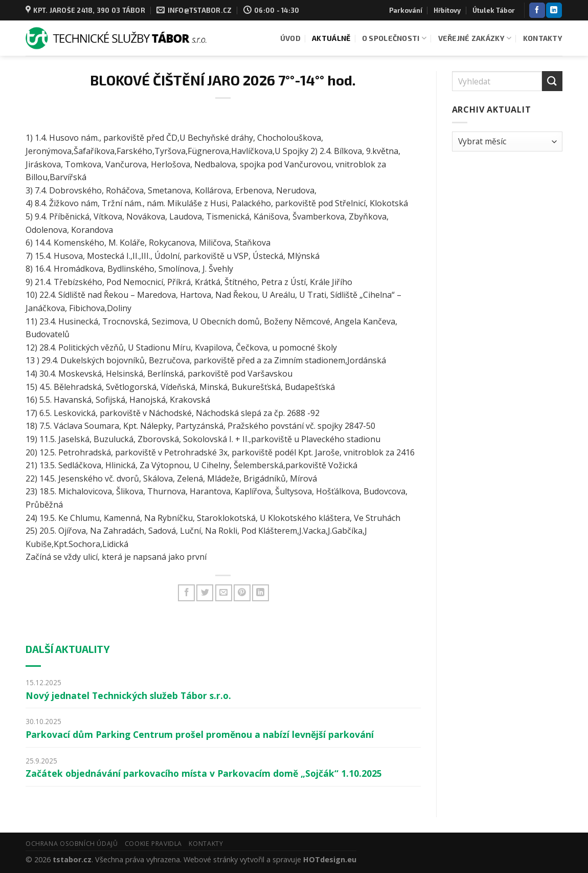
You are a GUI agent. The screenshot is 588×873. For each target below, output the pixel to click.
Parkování (406, 10)
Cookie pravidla (153, 844)
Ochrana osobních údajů (72, 844)
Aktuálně (331, 38)
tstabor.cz (72, 859)
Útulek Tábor (494, 10)
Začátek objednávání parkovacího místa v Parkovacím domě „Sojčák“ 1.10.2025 (204, 773)
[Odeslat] (552, 81)
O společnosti (394, 38)
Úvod (290, 38)
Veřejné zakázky (475, 38)
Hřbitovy (447, 10)
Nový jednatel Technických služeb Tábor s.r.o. (128, 695)
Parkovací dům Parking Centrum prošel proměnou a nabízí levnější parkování (200, 734)
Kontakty (543, 38)
